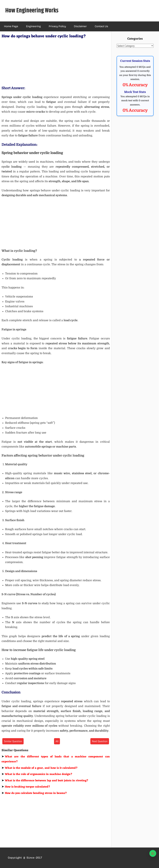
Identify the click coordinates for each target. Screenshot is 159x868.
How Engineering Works (32, 11)
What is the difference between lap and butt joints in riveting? (45, 781)
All (57, 741)
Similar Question (13, 741)
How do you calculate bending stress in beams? (34, 793)
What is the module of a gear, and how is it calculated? (40, 768)
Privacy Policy (57, 26)
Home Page (11, 26)
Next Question (100, 741)
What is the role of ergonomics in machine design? (37, 774)
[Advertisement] (56, 62)
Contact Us (101, 26)
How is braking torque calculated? (26, 787)
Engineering (33, 26)
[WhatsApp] (153, 853)
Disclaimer (80, 26)
